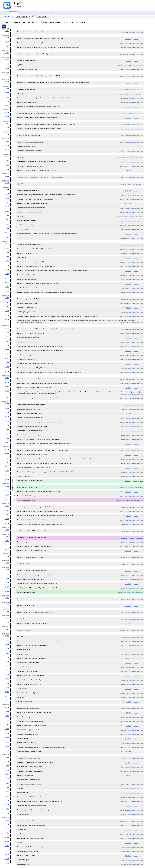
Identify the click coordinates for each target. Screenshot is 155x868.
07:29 (7, 683)
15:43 (7, 117)
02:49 (7, 495)
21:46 (7, 328)
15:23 (7, 378)
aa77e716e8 (128, 225)
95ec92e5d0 (128, 722)
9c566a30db (128, 360)
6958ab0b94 (128, 689)
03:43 (7, 751)
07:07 (7, 850)
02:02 (7, 176)
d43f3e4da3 (128, 364)
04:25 (7, 783)
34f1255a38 (128, 444)
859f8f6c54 (129, 440)
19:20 (7, 141)
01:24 (7, 813)
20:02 (7, 757)
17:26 (7, 337)
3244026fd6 (128, 280)
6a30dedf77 (128, 654)
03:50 (7, 165)
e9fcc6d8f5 (129, 114)
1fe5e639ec (128, 162)
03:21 (7, 198)
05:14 (7, 587)
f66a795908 (128, 743)
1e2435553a (128, 54)
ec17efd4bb (128, 347)
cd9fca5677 (128, 435)
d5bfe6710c (128, 323)
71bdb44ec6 (128, 304)
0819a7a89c (128, 394)
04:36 (7, 605)
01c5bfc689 (128, 103)
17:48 (7, 38)
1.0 (142, 217)
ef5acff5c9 (129, 709)
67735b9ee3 (128, 316)
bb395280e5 (126, 217)
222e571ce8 (128, 571)
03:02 (7, 53)
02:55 (7, 792)
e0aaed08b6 (128, 245)
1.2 (142, 184)
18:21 (7, 598)
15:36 (7, 134)
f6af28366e (129, 308)
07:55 (7, 653)
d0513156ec (128, 734)
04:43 (7, 591)
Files (21, 13)
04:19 (7, 363)
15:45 (7, 64)
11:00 (7, 833)
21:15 (7, 515)
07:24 (7, 688)
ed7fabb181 (128, 83)
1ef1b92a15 (128, 847)
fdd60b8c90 (128, 667)
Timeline (13, 13)
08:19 (7, 712)
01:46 (7, 106)
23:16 (7, 537)
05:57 (7, 475)
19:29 (7, 183)
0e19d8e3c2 (128, 693)
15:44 (7, 68)
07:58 (7, 649)
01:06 (7, 233)
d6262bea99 (128, 379)
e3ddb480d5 (128, 136)
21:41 (7, 506)
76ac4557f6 (128, 780)
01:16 (7, 530)
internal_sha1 (140, 501)
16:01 (7, 31)
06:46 (7, 729)
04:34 (7, 779)
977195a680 (128, 646)
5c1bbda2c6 (128, 564)
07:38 (7, 675)
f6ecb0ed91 (128, 459)
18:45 (7, 413)
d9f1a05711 (128, 388)
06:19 (7, 471)
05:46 (7, 391)
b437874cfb (128, 752)
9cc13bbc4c (128, 368)
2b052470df (126, 184)
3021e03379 (128, 76)
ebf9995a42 (128, 789)
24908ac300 (128, 334)
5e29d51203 (128, 199)
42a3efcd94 (128, 177)
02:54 (7, 563)
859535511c (128, 630)
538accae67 (128, 312)
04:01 (7, 701)
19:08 (7, 556)
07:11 (7, 462)
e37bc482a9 (128, 771)
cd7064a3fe (128, 717)
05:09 (7, 397)
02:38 (7, 805)
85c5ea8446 (128, 551)
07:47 (7, 666)
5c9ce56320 (128, 531)
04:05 (7, 367)
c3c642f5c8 (128, 525)
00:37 (7, 499)
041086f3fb (129, 702)
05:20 (7, 354)
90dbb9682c (128, 624)
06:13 (7, 350)
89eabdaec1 (128, 451)
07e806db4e (126, 593)
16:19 (7, 486)
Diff (13, 17)
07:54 (7, 657)
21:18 (7, 257)
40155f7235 (128, 860)
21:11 (7, 261)
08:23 (7, 644)
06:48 (7, 770)
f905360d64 (128, 32)
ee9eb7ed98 (124, 501)
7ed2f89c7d (128, 641)
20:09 (7, 449)
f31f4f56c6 (129, 747)
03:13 (7, 97)
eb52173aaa (128, 384)
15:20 (7, 88)
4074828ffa (129, 409)
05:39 (7, 618)
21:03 (7, 270)
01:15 (7, 215)
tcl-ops (141, 481)
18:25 (7, 150)
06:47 (7, 467)
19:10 (7, 404)
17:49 (7, 570)
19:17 (7, 302)
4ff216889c (129, 852)
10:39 (7, 842)
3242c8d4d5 (128, 275)
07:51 (7, 720)
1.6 (142, 94)
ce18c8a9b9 (128, 680)
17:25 (7, 341)
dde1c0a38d (128, 468)
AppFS (18, 3)
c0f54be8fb (129, 472)
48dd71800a (128, 230)
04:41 (7, 156)
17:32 (7, 583)
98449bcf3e (128, 492)
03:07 (7, 207)
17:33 (7, 307)
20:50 (7, 274)
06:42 (7, 855)
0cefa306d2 (128, 542)
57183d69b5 (128, 834)
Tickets (44, 13)
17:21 (7, 123)
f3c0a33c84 (128, 685)
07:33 (7, 679)
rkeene (136, 32)
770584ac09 (128, 373)
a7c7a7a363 (128, 730)
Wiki (52, 13)
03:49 (7, 169)
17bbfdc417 (128, 599)
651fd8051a (128, 351)
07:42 (7, 670)
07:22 (7, 692)
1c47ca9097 (128, 48)
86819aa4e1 (128, 613)
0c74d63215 (128, 826)
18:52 (7, 408)
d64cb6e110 (128, 802)
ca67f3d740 (128, 558)
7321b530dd (128, 676)
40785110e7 (128, 125)
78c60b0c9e (128, 864)
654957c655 (128, 776)
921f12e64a (128, 650)
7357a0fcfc (129, 516)
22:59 (7, 541)
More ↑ (4, 26)
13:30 (7, 75)
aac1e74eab (128, 147)
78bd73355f (128, 414)
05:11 (7, 443)
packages (141, 593)
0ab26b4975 (128, 107)
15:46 (7, 60)
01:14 (7, 224)
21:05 (7, 265)
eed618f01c (128, 793)
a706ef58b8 (128, 455)
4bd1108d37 (128, 204)
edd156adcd (128, 763)
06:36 (7, 859)
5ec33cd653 (128, 191)
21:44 (7, 332)
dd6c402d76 (128, 584)
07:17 (7, 458)
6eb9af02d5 (128, 405)
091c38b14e (128, 258)
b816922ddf (128, 254)
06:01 (7, 742)
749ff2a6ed (129, 195)
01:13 (7, 228)
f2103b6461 (128, 90)
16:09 (7, 112)
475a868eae (128, 672)
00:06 (7, 237)
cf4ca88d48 (128, 726)
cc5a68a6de (128, 507)
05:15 (7, 611)
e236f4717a (128, 663)
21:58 (7, 82)
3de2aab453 (126, 158)
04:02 (7, 696)
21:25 (7, 244)
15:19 (7, 93)
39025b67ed (128, 398)
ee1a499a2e (128, 606)
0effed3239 (129, 477)
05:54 (7, 387)
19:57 (7, 629)
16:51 (7, 287)
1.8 (142, 65)
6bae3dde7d (128, 547)
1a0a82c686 (126, 65)
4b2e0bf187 (128, 284)
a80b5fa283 (128, 488)
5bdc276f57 (128, 418)
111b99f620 (128, 271)
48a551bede (128, 810)
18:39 (7, 519)
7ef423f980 (129, 588)
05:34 (7, 622)
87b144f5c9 (128, 262)
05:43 (7, 480)
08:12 (7, 716)
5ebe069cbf (124, 538)
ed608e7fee (128, 713)
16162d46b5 (128, 659)
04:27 (7, 358)
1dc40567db (128, 580)
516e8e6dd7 (128, 142)
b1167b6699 (128, 512)
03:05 (7, 491)
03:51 (7, 746)
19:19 (7, 454)
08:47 (7, 640)
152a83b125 (128, 129)
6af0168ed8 (128, 329)
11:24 (7, 820)
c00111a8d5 (128, 797)
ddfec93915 (128, 575)
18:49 (7, 146)
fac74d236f (129, 299)
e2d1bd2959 (128, 249)
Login (150, 13)
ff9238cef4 (129, 171)
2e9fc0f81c (129, 431)
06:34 (7, 863)
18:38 (7, 417)
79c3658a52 (128, 98)
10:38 (7, 846)
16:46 (7, 320)
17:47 (7, 42)
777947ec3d (128, 856)
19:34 (7, 298)
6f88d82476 (128, 288)
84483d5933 (128, 355)
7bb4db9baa (128, 843)
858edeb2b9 (128, 221)
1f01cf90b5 (129, 698)
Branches (29, 13)
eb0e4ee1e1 (128, 821)
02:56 (7, 211)
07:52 (7, 662)
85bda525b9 (128, 767)
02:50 (7, 800)
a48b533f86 (128, 619)
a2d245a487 (128, 208)
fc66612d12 (128, 151)
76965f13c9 (128, 342)
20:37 (7, 278)
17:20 (7, 128)
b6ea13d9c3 (128, 427)
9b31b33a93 (128, 839)
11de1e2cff (126, 94)
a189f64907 (128, 815)
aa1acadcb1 (128, 637)
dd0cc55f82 (128, 293)
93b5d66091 (128, 267)
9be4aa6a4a (128, 118)
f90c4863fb (129, 61)
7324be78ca (128, 234)
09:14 (7, 636)
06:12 (7, 774)
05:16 (7, 438)
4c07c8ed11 (128, 830)
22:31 (7, 545)
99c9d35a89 (128, 739)
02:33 (7, 809)
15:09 (7, 189)
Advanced (6, 17)
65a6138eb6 (128, 422)
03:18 (7, 787)
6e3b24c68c (128, 464)
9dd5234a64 (128, 212)
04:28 (7, 194)
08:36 (7, 382)
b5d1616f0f (129, 806)
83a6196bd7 (128, 520)
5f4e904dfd (128, 481)
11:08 (7, 824)
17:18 (7, 430)
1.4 (142, 158)
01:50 (7, 101)
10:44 (7, 837)
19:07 (7, 550)
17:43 (7, 425)
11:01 (7, 829)
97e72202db (128, 496)
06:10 (7, 738)
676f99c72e (128, 784)
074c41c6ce (128, 759)
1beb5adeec (128, 238)
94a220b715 (128, 166)
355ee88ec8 (128, 70)
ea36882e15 (128, 39)
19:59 (7, 762)
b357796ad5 (128, 43)
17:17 (7, 434)
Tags (37, 13)
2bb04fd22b (128, 338)
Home (5, 13)
